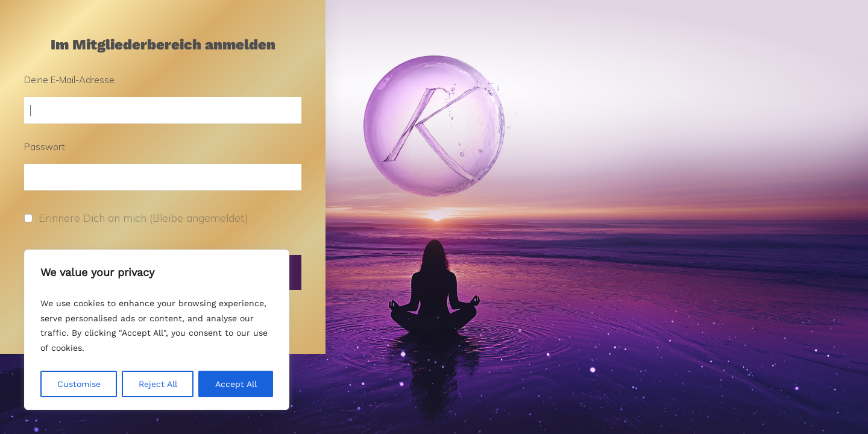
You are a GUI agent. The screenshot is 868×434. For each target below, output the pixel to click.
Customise (79, 384)
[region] (157, 330)
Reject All (158, 384)
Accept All (236, 384)
